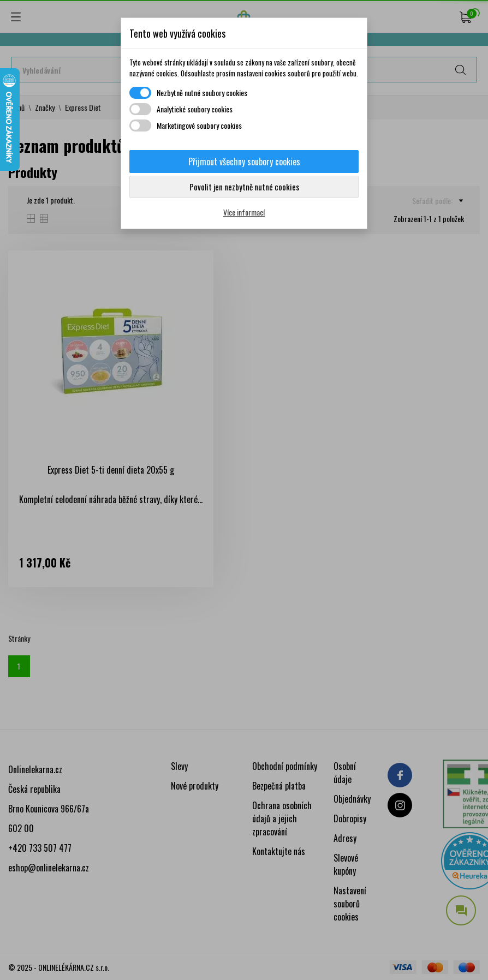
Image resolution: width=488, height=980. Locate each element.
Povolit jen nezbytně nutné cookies (244, 187)
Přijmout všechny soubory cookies (244, 162)
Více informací (244, 212)
